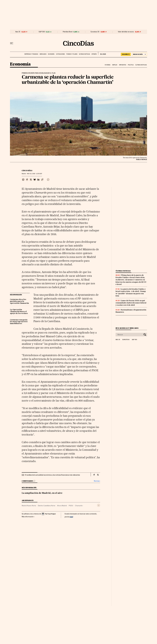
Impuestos (123, 65)
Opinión (94, 54)
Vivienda (108, 65)
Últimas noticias (84, 54)
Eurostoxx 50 (95, 32)
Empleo (115, 65)
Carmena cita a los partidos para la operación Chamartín (19, 301)
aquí (71, 517)
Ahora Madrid (62, 506)
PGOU (71, 506)
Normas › (97, 481)
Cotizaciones (60, 54)
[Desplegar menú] (12, 43)
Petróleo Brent (68, 32)
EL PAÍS (102, 53)
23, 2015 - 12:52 (35, 174)
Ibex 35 (18, 32)
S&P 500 (42, 32)
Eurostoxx (126, 340)
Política (131, 65)
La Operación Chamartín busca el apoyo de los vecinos (19, 312)
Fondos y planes (72, 54)
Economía (51, 54)
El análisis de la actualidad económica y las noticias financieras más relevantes (52, 475)
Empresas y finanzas (31, 54)
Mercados (43, 54)
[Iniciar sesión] (139, 54)
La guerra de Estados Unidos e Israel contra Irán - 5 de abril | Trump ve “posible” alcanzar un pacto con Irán (131, 292)
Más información (28, 517)
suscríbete (126, 54)
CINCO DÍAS (27, 171)
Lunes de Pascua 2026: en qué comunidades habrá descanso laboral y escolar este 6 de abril (131, 303)
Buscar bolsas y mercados (127, 328)
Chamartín (79, 506)
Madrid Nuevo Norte (29, 506)
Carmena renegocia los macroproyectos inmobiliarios (19, 322)
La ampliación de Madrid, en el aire (42, 493)
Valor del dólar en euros (126, 32)
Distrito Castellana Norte (47, 506)
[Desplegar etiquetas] (99, 505)
